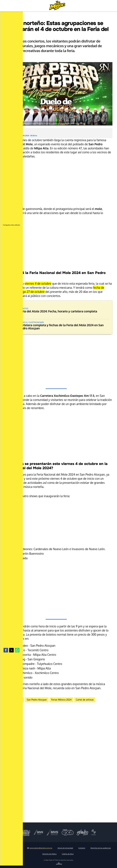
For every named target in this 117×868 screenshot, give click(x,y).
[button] (6, 650)
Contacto (82, 848)
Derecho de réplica (49, 854)
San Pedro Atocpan (37, 700)
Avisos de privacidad (65, 848)
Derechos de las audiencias (101, 848)
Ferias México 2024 (61, 700)
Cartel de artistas (85, 700)
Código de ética (68, 854)
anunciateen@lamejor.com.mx (40, 848)
